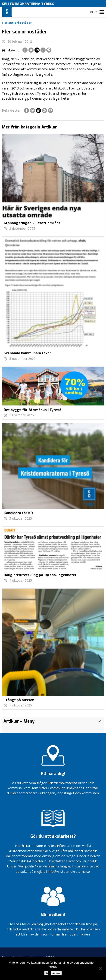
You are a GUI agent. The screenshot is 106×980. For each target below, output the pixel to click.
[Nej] (100, 968)
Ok (46, 973)
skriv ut (10, 50)
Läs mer (56, 973)
